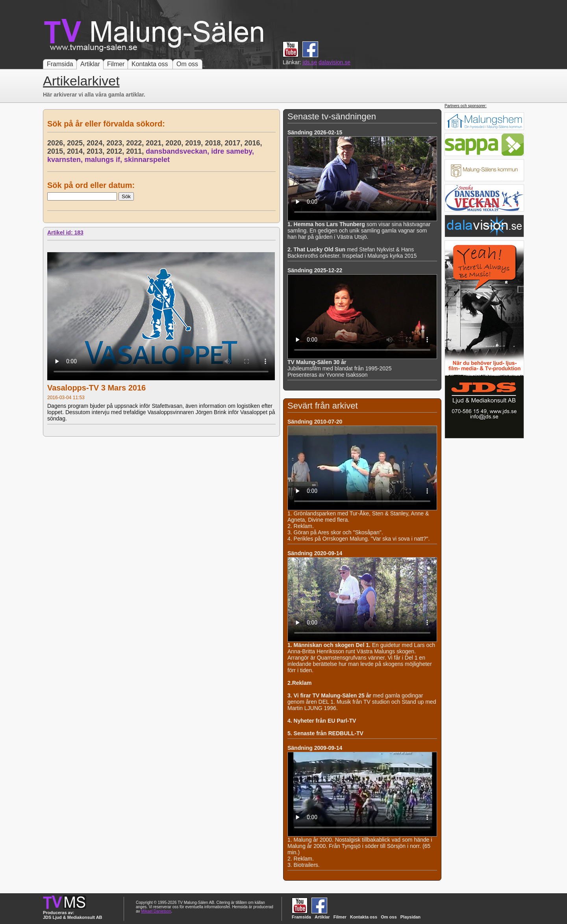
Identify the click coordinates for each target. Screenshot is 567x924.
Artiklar (90, 64)
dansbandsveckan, (178, 151)
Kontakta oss (150, 64)
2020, (175, 143)
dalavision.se (334, 62)
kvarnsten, (66, 160)
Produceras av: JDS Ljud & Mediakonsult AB (73, 915)
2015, (57, 151)
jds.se (310, 62)
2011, (136, 151)
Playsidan (410, 917)
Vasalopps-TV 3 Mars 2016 (96, 388)
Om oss (187, 64)
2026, (57, 143)
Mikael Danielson (156, 911)
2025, (77, 143)
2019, (195, 143)
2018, (215, 143)
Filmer (116, 64)
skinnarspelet (147, 160)
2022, (136, 143)
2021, (156, 143)
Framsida (60, 64)
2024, (96, 143)
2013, (96, 151)
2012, (116, 151)
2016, (254, 143)
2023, (116, 143)
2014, (77, 151)
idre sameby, (233, 151)
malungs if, (104, 160)
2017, (234, 143)
